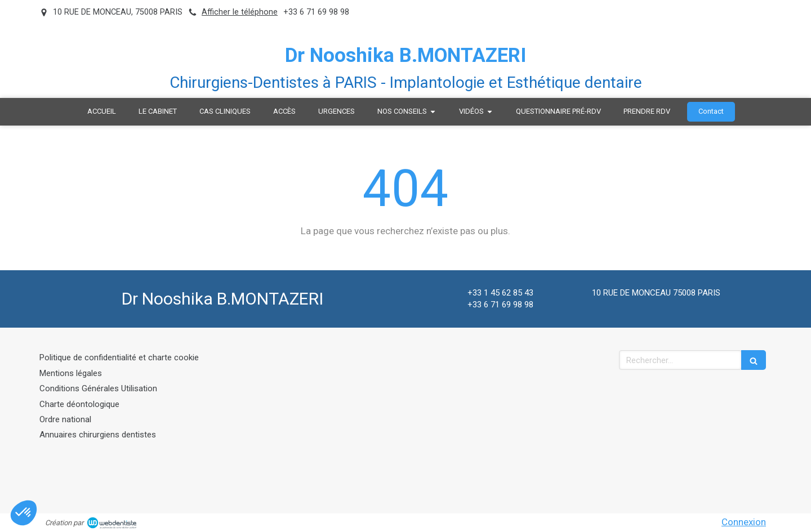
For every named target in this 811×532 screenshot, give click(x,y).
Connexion (744, 522)
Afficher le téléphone (240, 12)
